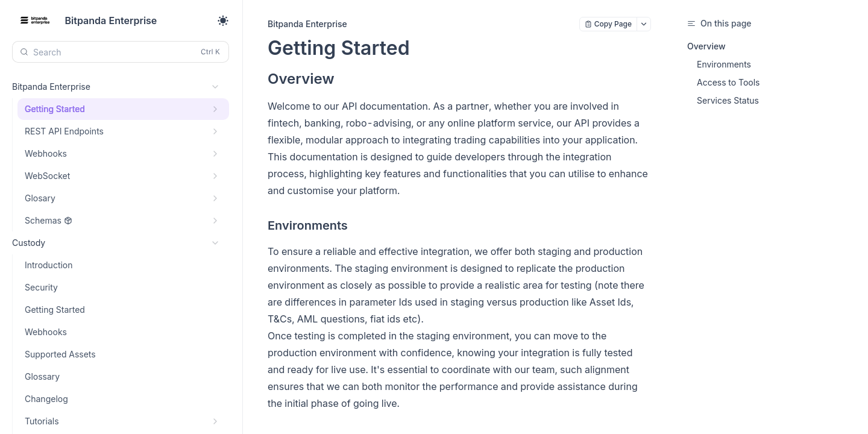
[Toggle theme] (223, 20)
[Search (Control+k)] (121, 52)
